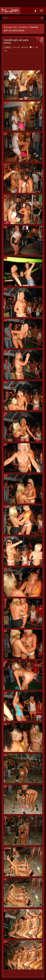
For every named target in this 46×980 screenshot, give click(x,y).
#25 (5, 72)
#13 (5, 631)
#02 (5, 289)
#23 (5, 942)
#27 (5, 134)
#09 (5, 507)
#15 (5, 693)
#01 (5, 258)
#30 (5, 227)
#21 (5, 879)
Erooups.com (10, 27)
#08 (5, 476)
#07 (5, 445)
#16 (5, 724)
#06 (5, 413)
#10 (5, 538)
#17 (5, 755)
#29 (5, 196)
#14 (5, 662)
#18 (5, 786)
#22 (5, 911)
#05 (5, 382)
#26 (5, 103)
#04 (5, 351)
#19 (5, 817)
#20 (5, 848)
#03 (5, 320)
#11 (5, 569)
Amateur (23, 27)
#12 (5, 600)
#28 (5, 165)
